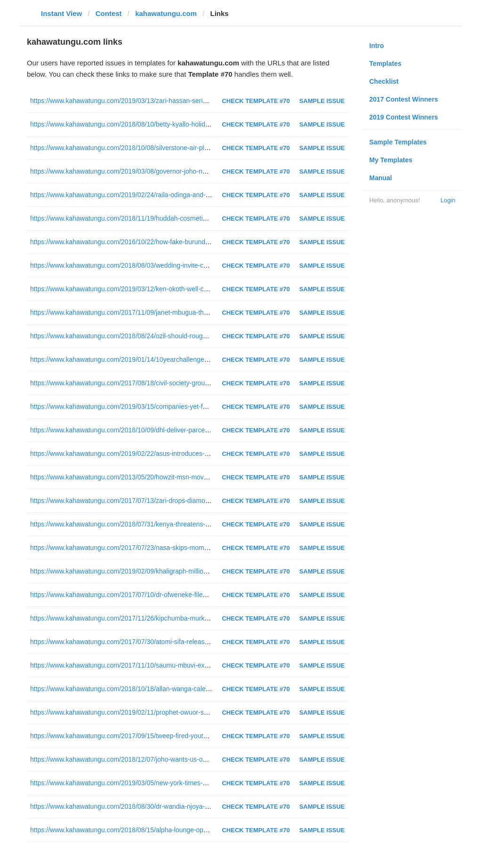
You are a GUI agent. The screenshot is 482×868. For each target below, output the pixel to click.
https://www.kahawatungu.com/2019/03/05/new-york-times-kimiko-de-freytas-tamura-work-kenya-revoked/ (185, 783)
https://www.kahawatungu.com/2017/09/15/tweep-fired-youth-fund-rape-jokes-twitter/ (153, 736)
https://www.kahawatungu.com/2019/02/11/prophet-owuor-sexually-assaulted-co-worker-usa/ (165, 712)
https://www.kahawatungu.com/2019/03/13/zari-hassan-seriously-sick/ (132, 101)
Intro (377, 46)
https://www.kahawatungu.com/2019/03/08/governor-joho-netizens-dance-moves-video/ (157, 171)
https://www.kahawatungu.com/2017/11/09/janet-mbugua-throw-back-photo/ (141, 312)
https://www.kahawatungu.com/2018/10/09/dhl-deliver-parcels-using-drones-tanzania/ (154, 430)
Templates (386, 64)
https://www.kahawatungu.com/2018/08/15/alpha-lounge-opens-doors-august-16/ (148, 830)
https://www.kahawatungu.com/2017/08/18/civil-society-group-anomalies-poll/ (143, 383)
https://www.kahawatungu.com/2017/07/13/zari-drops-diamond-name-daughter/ (146, 501)
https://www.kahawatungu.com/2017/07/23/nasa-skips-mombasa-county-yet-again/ (151, 548)
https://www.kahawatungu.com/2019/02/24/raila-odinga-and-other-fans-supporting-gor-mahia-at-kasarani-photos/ (194, 195)
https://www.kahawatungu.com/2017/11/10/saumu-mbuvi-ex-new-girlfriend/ (139, 665)
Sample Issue (322, 101)
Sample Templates (398, 142)
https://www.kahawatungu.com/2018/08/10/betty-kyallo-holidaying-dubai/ (136, 124)
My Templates (391, 160)
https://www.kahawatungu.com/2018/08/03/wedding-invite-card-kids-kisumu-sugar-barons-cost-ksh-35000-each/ (193, 265)
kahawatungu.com (166, 13)
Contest (109, 13)
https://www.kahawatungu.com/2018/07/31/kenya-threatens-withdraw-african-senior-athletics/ (166, 524)
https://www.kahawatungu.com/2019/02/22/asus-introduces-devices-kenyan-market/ (152, 454)
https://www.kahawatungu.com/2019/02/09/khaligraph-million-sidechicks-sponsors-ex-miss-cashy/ (173, 571)
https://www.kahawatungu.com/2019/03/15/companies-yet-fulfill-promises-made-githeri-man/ (164, 406)
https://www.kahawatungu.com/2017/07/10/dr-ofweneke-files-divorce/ (131, 595)
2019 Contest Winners (404, 117)
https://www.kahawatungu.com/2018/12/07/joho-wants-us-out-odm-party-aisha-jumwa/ (156, 759)
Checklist (384, 81)
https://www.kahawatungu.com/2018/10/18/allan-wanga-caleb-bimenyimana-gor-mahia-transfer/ (169, 689)
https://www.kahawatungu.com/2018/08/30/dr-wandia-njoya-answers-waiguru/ (143, 806)
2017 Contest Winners (404, 99)
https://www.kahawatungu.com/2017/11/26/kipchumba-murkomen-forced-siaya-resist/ (154, 618)
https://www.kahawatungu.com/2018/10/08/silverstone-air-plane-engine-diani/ (143, 148)
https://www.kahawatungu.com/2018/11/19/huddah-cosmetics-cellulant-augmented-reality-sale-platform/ (181, 218)
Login (448, 200)
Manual (381, 178)
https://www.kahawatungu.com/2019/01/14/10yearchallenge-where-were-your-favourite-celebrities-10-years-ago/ (194, 359)
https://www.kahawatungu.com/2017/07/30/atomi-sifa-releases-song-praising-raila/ (150, 642)
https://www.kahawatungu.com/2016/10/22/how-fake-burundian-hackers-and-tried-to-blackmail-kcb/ (175, 242)
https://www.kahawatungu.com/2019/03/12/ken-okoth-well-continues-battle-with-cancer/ (157, 289)
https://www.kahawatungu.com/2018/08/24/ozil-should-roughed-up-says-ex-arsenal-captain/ (164, 336)
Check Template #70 (256, 101)
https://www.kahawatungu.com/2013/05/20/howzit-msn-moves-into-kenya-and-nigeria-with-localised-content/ (188, 477)
